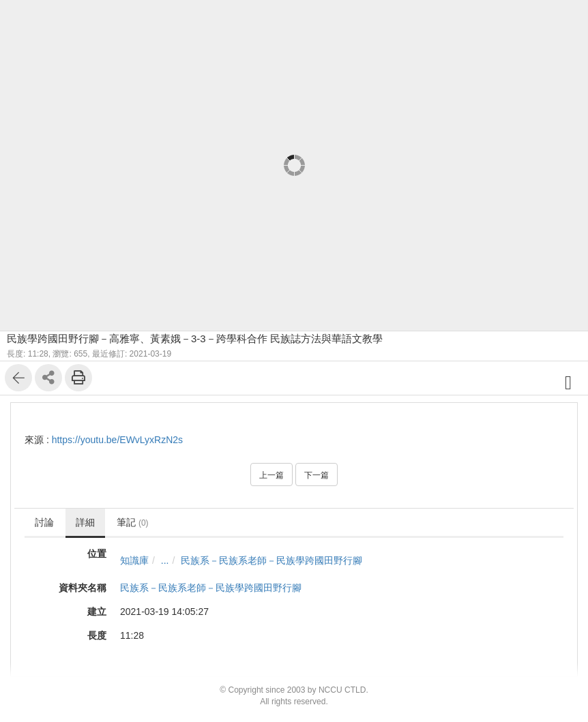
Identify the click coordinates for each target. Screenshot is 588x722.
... (165, 560)
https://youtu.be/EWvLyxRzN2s (117, 440)
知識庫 (134, 560)
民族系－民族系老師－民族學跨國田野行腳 (271, 560)
